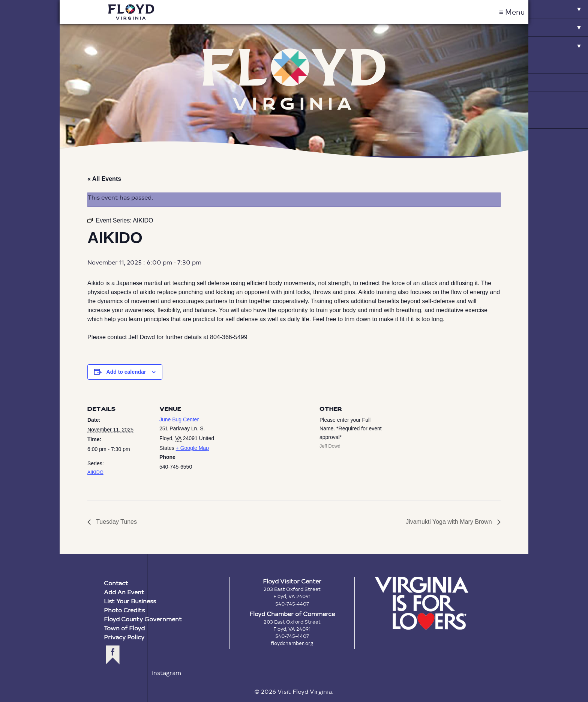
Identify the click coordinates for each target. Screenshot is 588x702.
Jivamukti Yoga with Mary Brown (450, 522)
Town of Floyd (124, 628)
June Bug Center (179, 419)
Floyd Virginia (294, 79)
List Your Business (130, 601)
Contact (116, 583)
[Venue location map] (271, 444)
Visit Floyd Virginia (131, 12)
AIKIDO (95, 472)
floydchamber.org (292, 643)
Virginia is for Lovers (421, 603)
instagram (166, 673)
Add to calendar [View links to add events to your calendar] (126, 372)
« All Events (104, 179)
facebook (113, 655)
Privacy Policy (124, 637)
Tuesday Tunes (116, 522)
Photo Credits (124, 610)
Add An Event (124, 592)
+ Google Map (192, 448)
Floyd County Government (143, 619)
